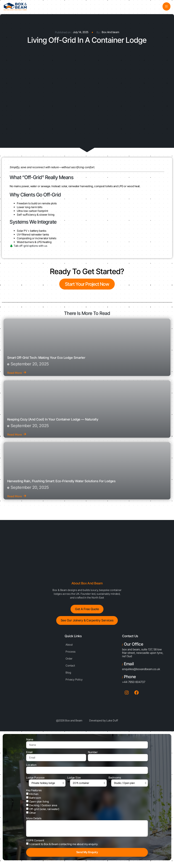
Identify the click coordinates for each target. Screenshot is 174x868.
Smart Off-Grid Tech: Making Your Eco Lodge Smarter (46, 358)
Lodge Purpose (35, 780)
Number (93, 755)
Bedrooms (115, 780)
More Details (34, 821)
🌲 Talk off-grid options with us (28, 246)
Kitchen (34, 797)
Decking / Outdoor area (43, 808)
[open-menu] (166, 7)
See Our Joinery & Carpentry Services (87, 623)
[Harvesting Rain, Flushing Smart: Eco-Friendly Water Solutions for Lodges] (87, 471)
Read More (17, 373)
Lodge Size (74, 780)
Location (31, 768)
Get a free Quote (87, 610)
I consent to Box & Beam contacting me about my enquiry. (64, 848)
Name (30, 742)
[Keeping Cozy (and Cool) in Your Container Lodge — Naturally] (87, 409)
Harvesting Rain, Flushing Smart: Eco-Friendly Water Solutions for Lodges (61, 481)
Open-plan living (39, 804)
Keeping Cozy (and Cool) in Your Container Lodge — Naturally (53, 420)
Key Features (34, 793)
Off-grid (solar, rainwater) (44, 812)
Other (33, 815)
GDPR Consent (35, 844)
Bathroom (35, 800)
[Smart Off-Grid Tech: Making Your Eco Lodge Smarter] (87, 348)
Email (29, 755)
